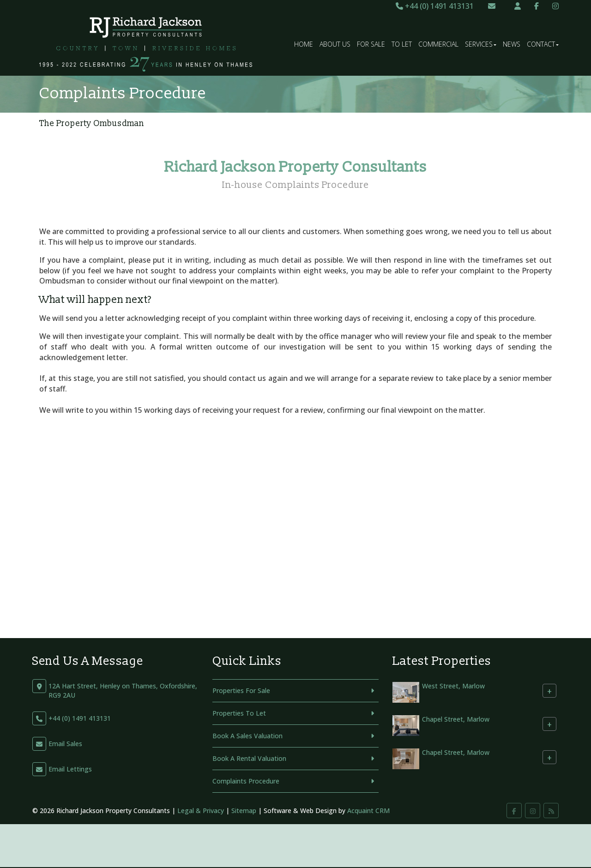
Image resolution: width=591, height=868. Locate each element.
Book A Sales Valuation (247, 736)
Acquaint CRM (368, 811)
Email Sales (65, 744)
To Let (402, 44)
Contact (543, 44)
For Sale (371, 44)
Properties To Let (239, 713)
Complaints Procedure (246, 781)
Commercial (438, 44)
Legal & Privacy (201, 811)
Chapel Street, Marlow (456, 720)
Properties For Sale (241, 690)
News (512, 44)
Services (481, 44)
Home (304, 44)
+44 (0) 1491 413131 (435, 6)
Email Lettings (70, 769)
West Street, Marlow (453, 686)
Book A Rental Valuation (249, 758)
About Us (335, 44)
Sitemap (244, 811)
